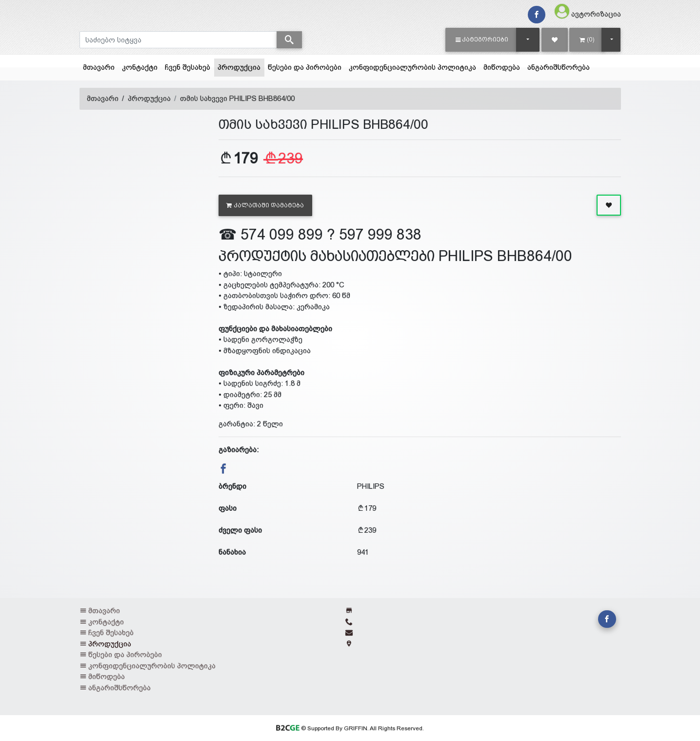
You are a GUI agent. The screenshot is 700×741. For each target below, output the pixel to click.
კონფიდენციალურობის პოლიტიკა (412, 67)
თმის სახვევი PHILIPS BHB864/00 (237, 98)
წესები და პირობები (305, 67)
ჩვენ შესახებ (188, 67)
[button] (482, 40)
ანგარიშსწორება (559, 67)
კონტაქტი (140, 67)
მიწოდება (502, 67)
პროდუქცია (241, 66)
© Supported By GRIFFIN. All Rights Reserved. (350, 728)
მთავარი (99, 67)
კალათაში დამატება (265, 205)
